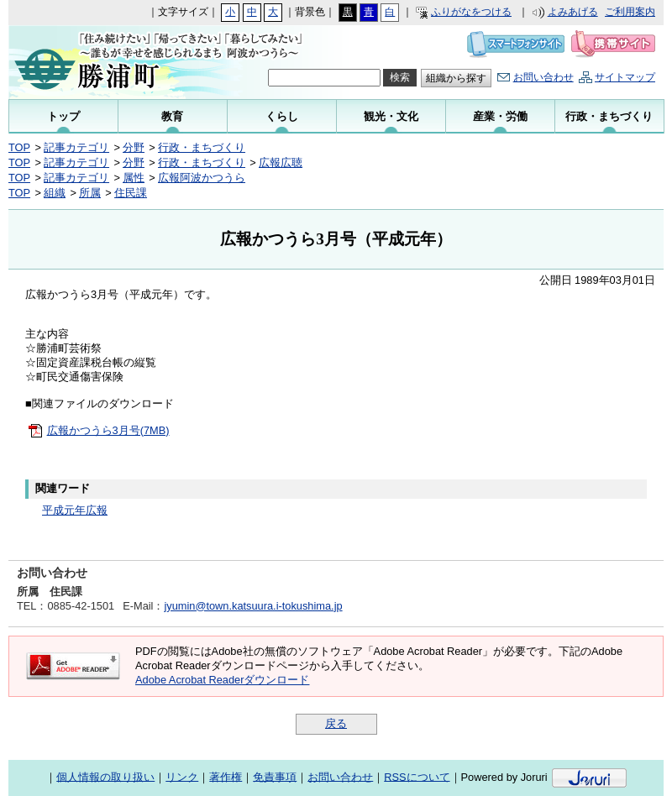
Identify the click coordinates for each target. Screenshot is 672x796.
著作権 (226, 776)
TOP (19, 147)
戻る (336, 723)
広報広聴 (281, 162)
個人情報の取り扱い (105, 776)
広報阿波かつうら (202, 178)
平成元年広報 (75, 510)
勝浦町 (120, 62)
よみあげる (573, 12)
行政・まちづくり (202, 147)
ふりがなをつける (471, 12)
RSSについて (417, 776)
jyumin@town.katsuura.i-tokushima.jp (253, 606)
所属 (90, 193)
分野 (134, 147)
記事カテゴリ (76, 147)
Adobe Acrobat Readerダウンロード (222, 680)
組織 (55, 193)
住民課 (131, 193)
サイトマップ (625, 77)
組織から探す (456, 78)
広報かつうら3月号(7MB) (108, 430)
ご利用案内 (630, 12)
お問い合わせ (543, 77)
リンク (182, 776)
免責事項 (275, 776)
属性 (134, 178)
